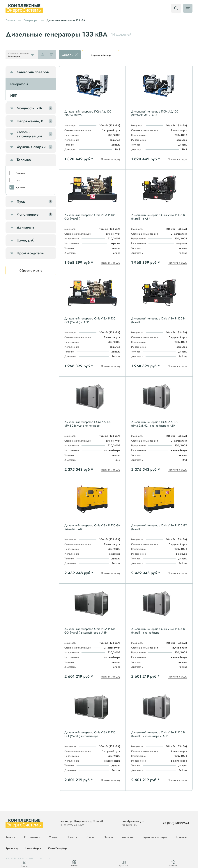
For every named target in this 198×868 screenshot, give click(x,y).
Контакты (181, 837)
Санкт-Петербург (58, 848)
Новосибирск (33, 848)
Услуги (53, 837)
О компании (32, 837)
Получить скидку (111, 159)
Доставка (128, 837)
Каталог (10, 837)
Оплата (108, 837)
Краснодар (12, 848)
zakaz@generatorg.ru (133, 821)
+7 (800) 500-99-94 (176, 823)
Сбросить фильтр (101, 55)
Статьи (91, 837)
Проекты (72, 837)
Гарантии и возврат (155, 837)
